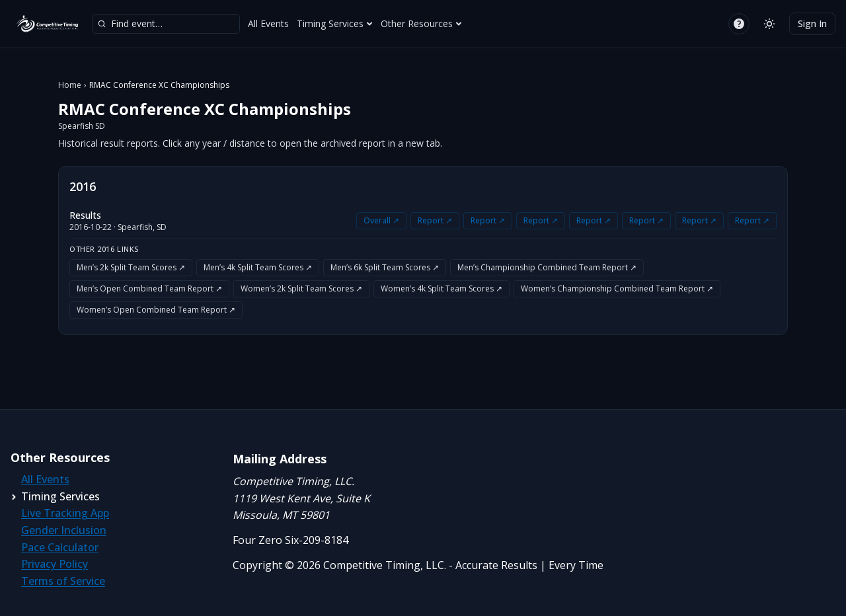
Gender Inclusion (64, 530)
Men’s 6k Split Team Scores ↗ (385, 267)
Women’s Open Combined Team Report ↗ (156, 310)
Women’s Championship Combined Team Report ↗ (617, 289)
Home (70, 85)
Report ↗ (435, 220)
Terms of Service (63, 581)
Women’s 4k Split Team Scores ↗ (442, 289)
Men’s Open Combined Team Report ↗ (149, 289)
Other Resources (421, 23)
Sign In (812, 23)
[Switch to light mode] (769, 24)
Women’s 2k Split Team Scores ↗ (301, 289)
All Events (268, 23)
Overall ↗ (381, 220)
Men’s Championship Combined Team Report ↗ (547, 267)
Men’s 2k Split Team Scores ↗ (131, 267)
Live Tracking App (65, 513)
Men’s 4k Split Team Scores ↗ (258, 267)
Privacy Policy (55, 564)
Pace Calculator (60, 547)
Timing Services (335, 23)
